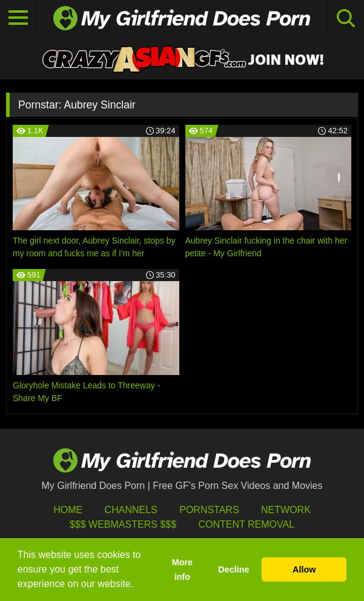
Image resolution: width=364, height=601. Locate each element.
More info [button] (182, 569)
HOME (68, 510)
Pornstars (209, 510)
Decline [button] (233, 569)
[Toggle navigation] (18, 18)
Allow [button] (304, 569)
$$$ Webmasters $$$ (123, 524)
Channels (131, 510)
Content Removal (246, 524)
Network (286, 510)
